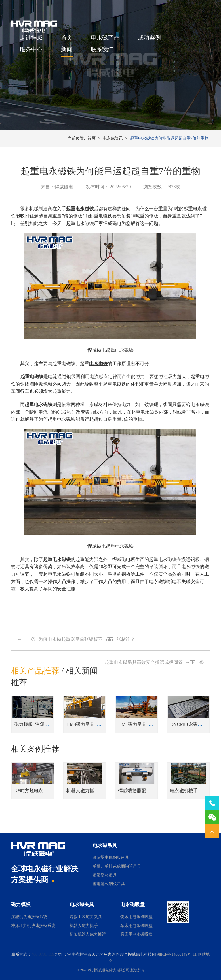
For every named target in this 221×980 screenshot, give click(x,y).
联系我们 (102, 49)
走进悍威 (31, 37)
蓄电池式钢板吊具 (109, 884)
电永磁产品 (105, 37)
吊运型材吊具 (105, 875)
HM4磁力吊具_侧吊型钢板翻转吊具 (102, 724)
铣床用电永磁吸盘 (136, 917)
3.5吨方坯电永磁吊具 (36, 791)
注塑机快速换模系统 (29, 917)
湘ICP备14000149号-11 (177, 954)
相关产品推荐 (35, 671)
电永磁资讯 (113, 138)
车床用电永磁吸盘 (136, 926)
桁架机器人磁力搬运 (88, 934)
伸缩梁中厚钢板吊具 (111, 858)
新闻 (67, 49)
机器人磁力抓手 (84, 926)
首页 (67, 37)
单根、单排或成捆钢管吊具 (117, 866)
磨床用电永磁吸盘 (136, 934)
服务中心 (31, 49)
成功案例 (149, 37)
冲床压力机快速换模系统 (33, 926)
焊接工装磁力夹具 (86, 917)
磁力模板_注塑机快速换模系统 (45, 724)
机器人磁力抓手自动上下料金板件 (101, 791)
